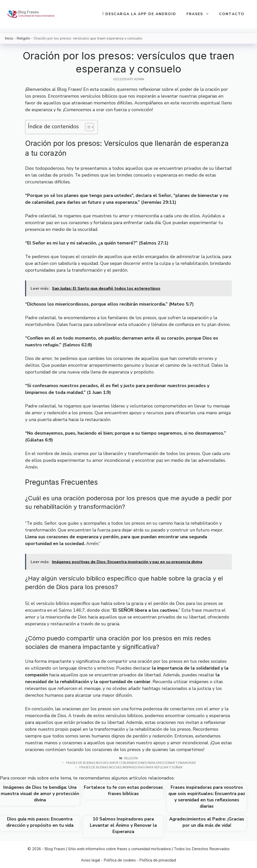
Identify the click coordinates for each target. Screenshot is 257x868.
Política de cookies (120, 860)
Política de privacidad (158, 860)
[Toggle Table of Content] (87, 127)
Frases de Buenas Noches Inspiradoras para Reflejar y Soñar (131, 767)
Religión (23, 38)
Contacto (232, 14)
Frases (200, 14)
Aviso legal (91, 860)
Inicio (9, 38)
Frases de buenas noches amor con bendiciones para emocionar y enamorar (131, 763)
